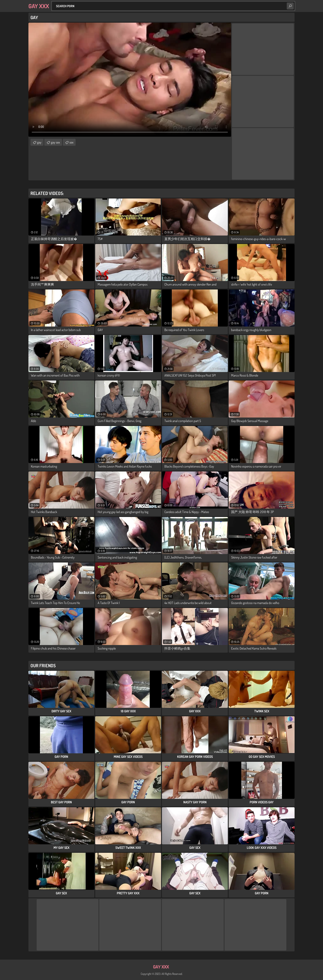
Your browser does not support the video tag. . (130, 80)
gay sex (55, 142)
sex (71, 142)
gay (39, 142)
